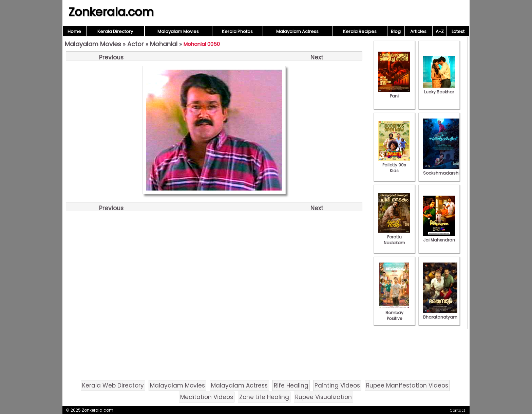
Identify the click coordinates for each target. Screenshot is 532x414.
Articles (418, 31)
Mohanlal (164, 44)
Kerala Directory (115, 31)
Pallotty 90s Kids (394, 165)
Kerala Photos (237, 31)
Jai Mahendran (439, 237)
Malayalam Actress (297, 31)
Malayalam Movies (178, 31)
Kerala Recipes (360, 31)
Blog (396, 31)
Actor (136, 44)
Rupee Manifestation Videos (407, 385)
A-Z (440, 31)
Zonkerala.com (111, 12)
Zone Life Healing (264, 397)
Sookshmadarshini (443, 170)
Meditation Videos (207, 397)
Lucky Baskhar (439, 89)
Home (74, 31)
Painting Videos (337, 385)
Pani (394, 93)
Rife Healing (291, 385)
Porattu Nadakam (394, 237)
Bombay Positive (394, 313)
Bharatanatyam (440, 314)
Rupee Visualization (324, 397)
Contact (457, 410)
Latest (458, 31)
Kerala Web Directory (113, 385)
